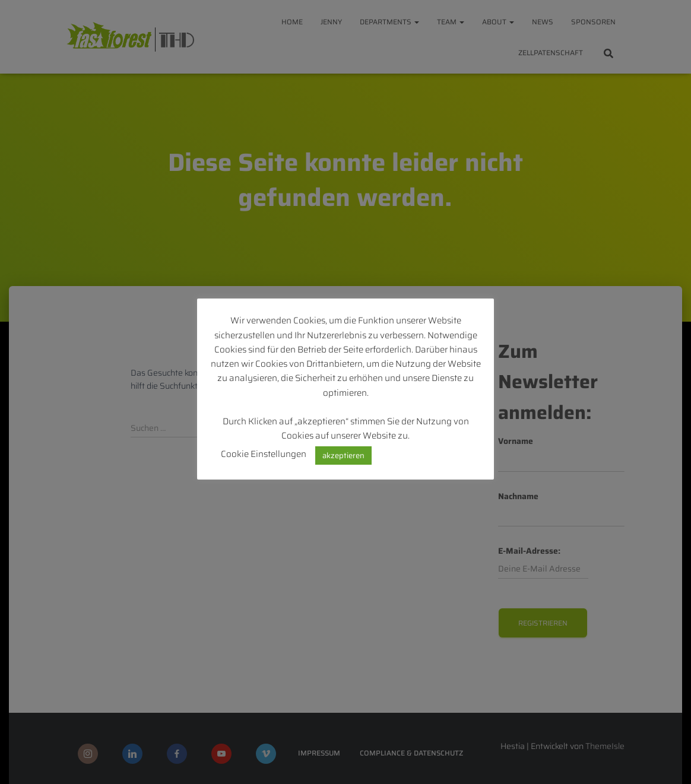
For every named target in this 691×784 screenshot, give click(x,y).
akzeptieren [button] (343, 456)
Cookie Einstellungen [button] (264, 454)
